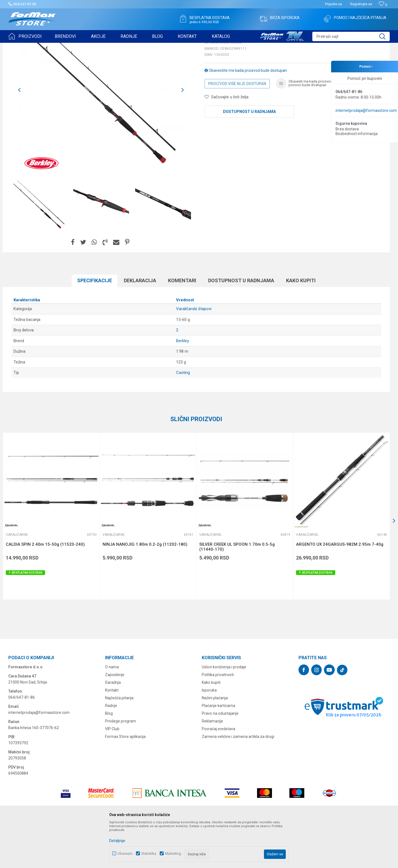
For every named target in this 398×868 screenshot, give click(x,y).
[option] (39, 247)
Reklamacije (212, 764)
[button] (351, 36)
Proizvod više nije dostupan (237, 126)
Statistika (149, 854)
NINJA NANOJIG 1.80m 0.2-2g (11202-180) (145, 587)
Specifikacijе (95, 323)
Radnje (111, 748)
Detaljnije (117, 841)
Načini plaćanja (215, 741)
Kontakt (112, 733)
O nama (112, 710)
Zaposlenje (115, 717)
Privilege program (121, 764)
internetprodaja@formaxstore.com (366, 110)
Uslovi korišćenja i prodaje (224, 710)
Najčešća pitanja (119, 741)
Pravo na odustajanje (220, 756)
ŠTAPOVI (58, 46)
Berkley (183, 384)
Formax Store (18, 46)
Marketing (173, 854)
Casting (183, 415)
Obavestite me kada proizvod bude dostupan (246, 113)
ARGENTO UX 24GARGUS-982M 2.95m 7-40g (340, 587)
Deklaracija (140, 323)
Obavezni (125, 854)
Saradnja (113, 725)
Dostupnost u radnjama (249, 154)
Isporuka (209, 733)
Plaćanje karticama (218, 748)
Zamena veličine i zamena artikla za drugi (238, 779)
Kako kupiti (301, 323)
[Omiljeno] (383, 5)
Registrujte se (361, 4)
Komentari (182, 323)
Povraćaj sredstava (218, 772)
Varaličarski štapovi (83, 46)
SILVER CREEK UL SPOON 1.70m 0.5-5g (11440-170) (237, 590)
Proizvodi (40, 46)
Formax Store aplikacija (125, 779)
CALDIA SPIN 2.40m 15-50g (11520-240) (45, 587)
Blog (109, 756)
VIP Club (112, 772)
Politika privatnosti (218, 717)
